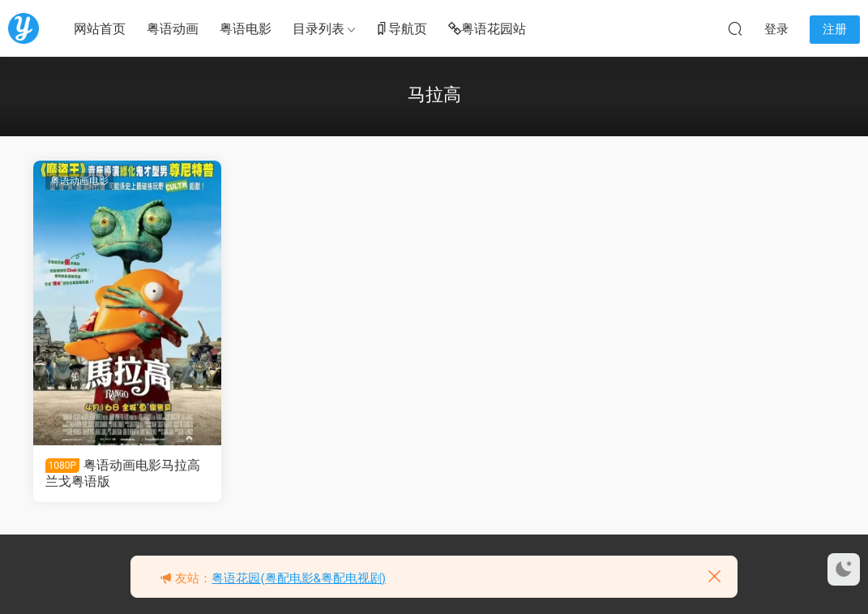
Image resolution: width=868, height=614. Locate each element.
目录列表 (319, 29)
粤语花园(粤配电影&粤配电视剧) (299, 578)
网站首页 (100, 29)
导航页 (401, 30)
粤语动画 (173, 29)
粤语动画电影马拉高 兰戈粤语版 (123, 473)
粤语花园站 (487, 30)
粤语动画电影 (79, 181)
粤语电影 (246, 29)
